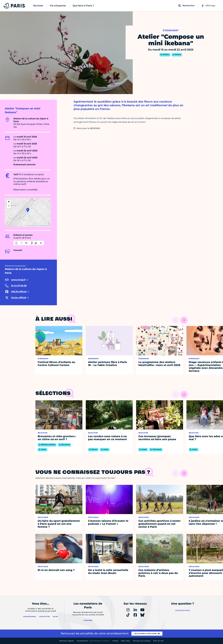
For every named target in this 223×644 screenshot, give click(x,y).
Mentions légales (67, 641)
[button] (28, 210)
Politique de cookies (142, 641)
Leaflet (28, 226)
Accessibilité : (93, 641)
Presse (115, 641)
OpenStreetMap (40, 226)
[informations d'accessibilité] (29, 243)
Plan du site (159, 641)
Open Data (126, 641)
